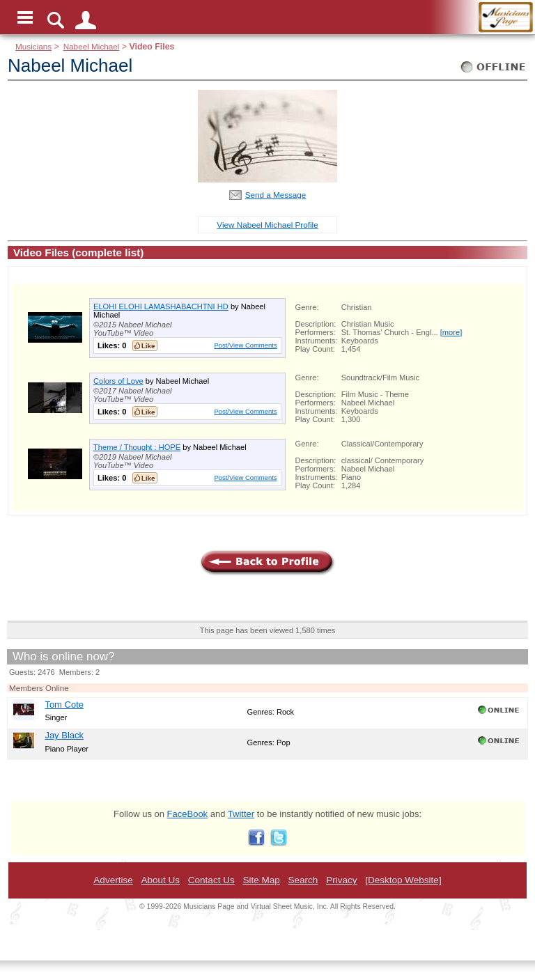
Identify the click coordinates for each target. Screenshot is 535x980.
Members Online (39, 688)
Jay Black (64, 735)
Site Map (261, 880)
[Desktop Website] (403, 880)
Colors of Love (118, 381)
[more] (451, 332)
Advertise (113, 880)
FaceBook (188, 814)
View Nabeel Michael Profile (267, 225)
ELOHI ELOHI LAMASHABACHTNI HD (161, 306)
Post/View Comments (245, 345)
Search (303, 880)
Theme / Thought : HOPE (137, 447)
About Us (160, 880)
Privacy (341, 880)
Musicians (33, 46)
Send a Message (276, 195)
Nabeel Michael (92, 46)
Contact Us (211, 880)
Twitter (241, 814)
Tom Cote (64, 705)
